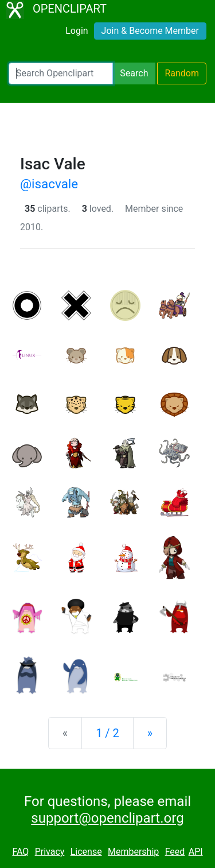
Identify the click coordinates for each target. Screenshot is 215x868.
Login (77, 31)
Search (134, 73)
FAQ (20, 852)
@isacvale (49, 184)
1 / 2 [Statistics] (107, 733)
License (86, 852)
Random (182, 73)
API (196, 852)
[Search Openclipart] (61, 73)
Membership (133, 852)
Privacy (50, 852)
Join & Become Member (150, 31)
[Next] (150, 733)
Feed (175, 852)
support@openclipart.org (107, 818)
